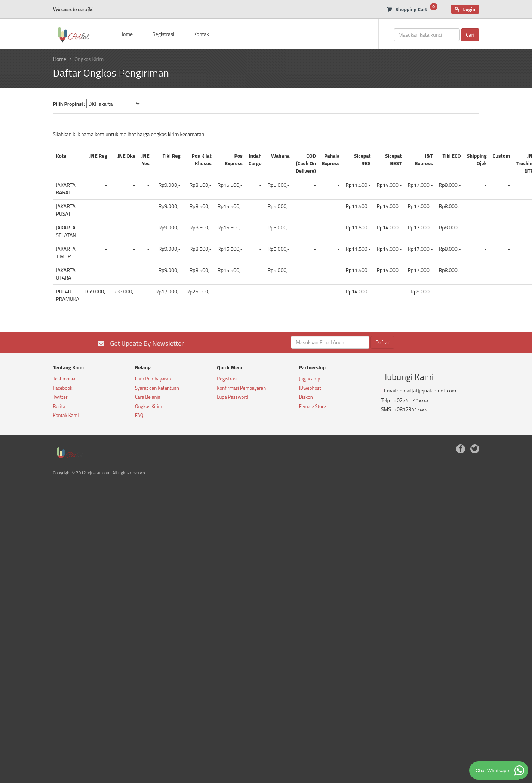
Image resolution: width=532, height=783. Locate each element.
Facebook (63, 388)
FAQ (139, 415)
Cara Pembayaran (153, 379)
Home (126, 34)
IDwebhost (310, 388)
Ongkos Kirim (149, 406)
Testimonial (65, 379)
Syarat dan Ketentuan (157, 388)
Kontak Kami (66, 415)
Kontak (201, 34)
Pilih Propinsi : (69, 104)
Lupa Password (232, 397)
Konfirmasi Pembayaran (241, 388)
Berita (59, 406)
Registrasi (163, 34)
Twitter (60, 397)
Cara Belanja (148, 397)
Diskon (306, 397)
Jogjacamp (310, 379)
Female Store (313, 406)
